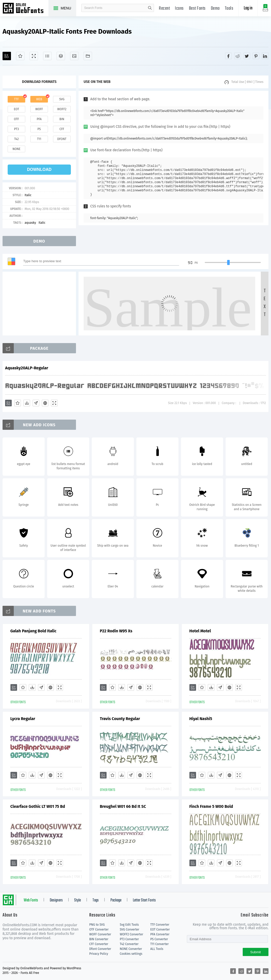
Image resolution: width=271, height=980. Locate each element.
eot (16, 109)
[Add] (7, 56)
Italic (28, 195)
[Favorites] (20, 56)
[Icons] (74, 56)
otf (17, 119)
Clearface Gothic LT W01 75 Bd (38, 806)
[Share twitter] (247, 56)
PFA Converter (160, 934)
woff (39, 109)
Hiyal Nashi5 (201, 719)
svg (62, 99)
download (39, 169)
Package (116, 900)
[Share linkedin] (265, 56)
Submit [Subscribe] (256, 952)
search (150, 8)
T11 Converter (160, 944)
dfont (62, 139)
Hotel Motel (200, 631)
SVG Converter (130, 929)
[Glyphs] (47, 56)
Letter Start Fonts (144, 900)
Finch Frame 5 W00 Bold (211, 806)
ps (39, 129)
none (16, 149)
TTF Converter (160, 925)
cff (62, 129)
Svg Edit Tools (129, 925)
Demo (215, 9)
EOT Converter (160, 929)
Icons (179, 9)
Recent (164, 9)
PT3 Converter (129, 939)
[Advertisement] (41, 304)
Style (78, 900)
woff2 (62, 109)
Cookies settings (131, 954)
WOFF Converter (100, 934)
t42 (17, 139)
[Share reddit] (238, 56)
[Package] (61, 56)
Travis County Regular (120, 719)
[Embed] (45, 403)
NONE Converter (131, 949)
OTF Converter (99, 929)
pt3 (16, 129)
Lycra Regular (23, 719)
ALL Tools (157, 949)
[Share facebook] (228, 56)
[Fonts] (88, 56)
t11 (39, 139)
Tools (229, 9)
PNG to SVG (97, 925)
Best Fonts (197, 9)
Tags (96, 900)
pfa (39, 119)
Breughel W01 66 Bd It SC (123, 806)
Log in (248, 8)
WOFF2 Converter (132, 934)
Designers (56, 900)
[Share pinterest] (256, 56)
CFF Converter (99, 944)
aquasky (30, 223)
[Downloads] (27, 403)
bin (62, 119)
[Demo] (34, 56)
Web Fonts (31, 900)
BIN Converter (99, 939)
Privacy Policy (99, 954)
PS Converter (159, 939)
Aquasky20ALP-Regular (27, 368)
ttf (16, 99)
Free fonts (25, 9)
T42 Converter (129, 944)
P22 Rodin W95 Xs (116, 631)
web (39, 99)
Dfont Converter (100, 949)
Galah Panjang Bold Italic (34, 631)
